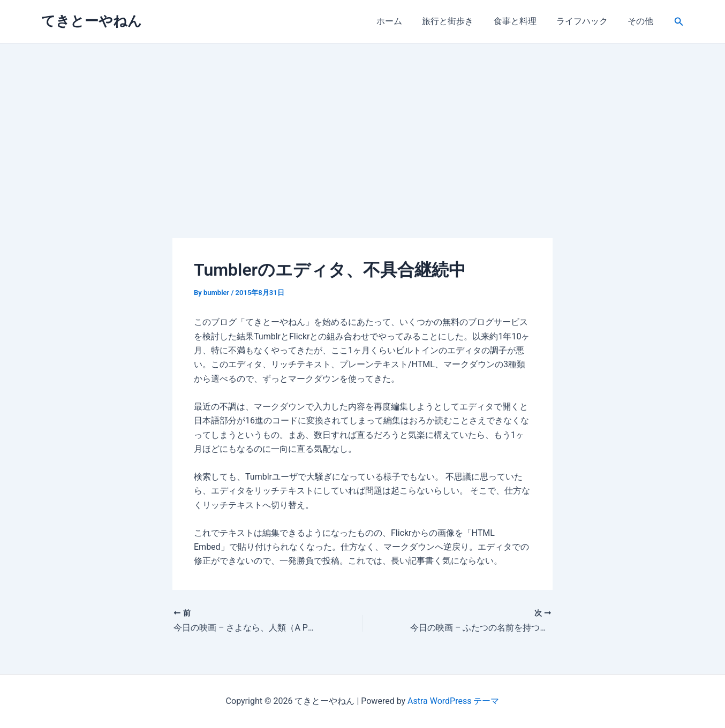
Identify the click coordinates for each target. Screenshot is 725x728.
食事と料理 (522, 21)
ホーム (402, 21)
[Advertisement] (362, 124)
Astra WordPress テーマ (453, 701)
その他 (642, 21)
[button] (679, 22)
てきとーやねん (92, 21)
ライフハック (586, 21)
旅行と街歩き (458, 21)
